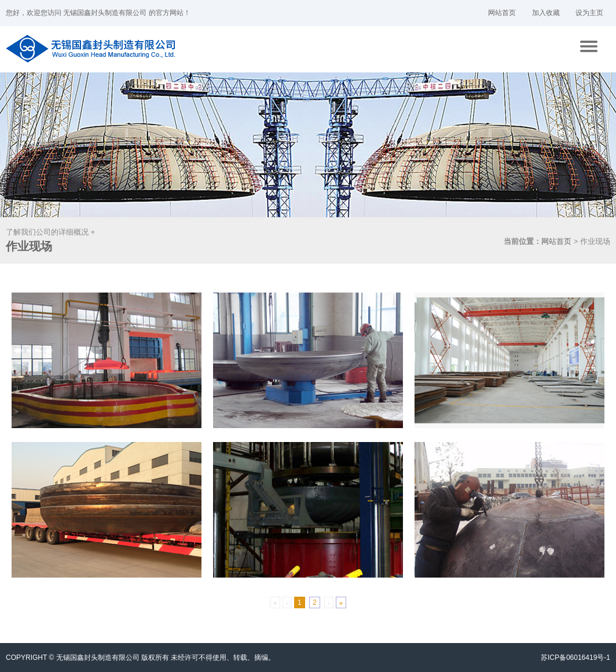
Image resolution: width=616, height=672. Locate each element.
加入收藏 (546, 13)
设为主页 (589, 13)
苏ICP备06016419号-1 (575, 658)
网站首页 (502, 13)
